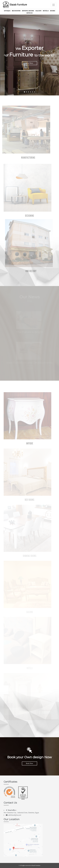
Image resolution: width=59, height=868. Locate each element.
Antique (7, 11)
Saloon (38, 11)
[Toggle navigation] (54, 5)
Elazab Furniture (15, 5)
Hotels (46, 11)
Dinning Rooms (28, 11)
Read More (29, 63)
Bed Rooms (16, 11)
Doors (53, 11)
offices (30, 13)
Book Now (29, 763)
